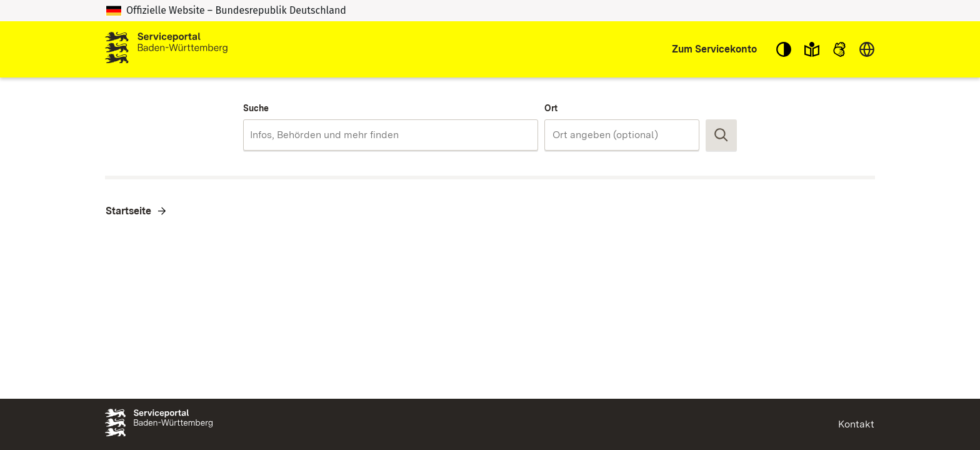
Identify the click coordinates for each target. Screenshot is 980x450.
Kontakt (856, 424)
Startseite (128, 211)
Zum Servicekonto (714, 49)
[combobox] (390, 135)
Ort (551, 108)
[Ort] (622, 135)
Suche (256, 108)
